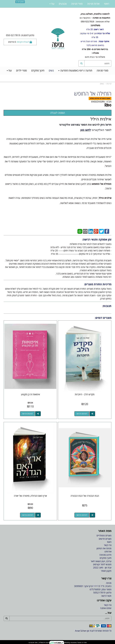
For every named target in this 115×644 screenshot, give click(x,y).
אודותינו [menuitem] (108, 551)
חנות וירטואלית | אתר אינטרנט (39, 643)
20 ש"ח (95, 29)
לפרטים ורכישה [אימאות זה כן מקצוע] (27, 414)
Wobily (67, 643)
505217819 (99, 592)
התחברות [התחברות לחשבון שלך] (20, 2)
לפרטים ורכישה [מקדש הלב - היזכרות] (82, 414)
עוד (9, 70)
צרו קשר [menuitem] (108, 545)
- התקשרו (95, 29)
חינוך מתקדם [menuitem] (38, 70)
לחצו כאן (86, 130)
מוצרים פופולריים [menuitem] (104, 535)
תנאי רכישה (106, 596)
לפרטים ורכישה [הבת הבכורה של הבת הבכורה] (82, 515)
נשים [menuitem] (51, 70)
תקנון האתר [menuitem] (106, 571)
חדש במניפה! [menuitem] (105, 555)
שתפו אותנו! (106, 608)
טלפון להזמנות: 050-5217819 (20, 35)
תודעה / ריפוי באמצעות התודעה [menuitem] (75, 70)
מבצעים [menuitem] (63, 4)
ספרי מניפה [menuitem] (102, 70)
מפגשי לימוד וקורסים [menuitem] (102, 564)
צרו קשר (108, 605)
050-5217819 (87, 21)
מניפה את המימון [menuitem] (104, 548)
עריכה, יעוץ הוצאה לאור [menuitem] (101, 561)
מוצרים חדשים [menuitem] (105, 539)
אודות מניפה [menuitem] (93, 4)
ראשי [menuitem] (107, 4)
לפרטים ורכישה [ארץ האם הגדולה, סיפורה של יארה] (27, 515)
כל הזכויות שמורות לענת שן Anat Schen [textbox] (93, 631)
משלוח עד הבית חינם (95, 53)
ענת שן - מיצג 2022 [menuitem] (102, 567)
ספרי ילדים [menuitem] (21, 70)
